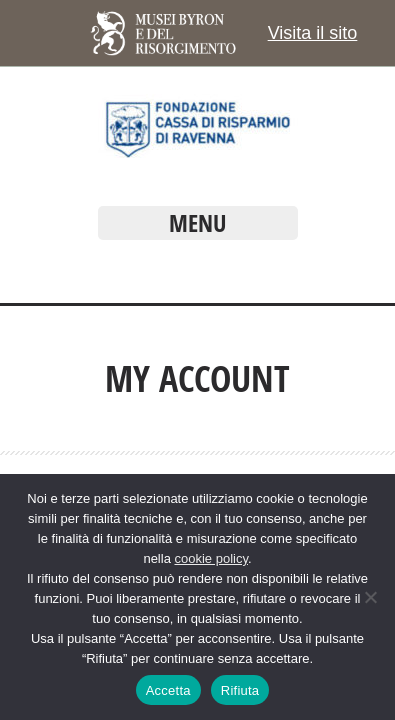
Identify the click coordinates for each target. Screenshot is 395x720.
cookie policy (210, 558)
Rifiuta (240, 690)
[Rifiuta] (370, 597)
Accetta (168, 690)
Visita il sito (313, 33)
